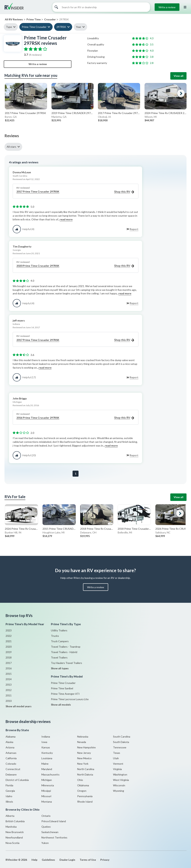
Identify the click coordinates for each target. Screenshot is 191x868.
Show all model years (19, 706)
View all (179, 76)
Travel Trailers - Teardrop (66, 647)
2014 (9, 679)
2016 (9, 668)
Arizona (10, 747)
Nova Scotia (12, 843)
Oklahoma (83, 785)
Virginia (117, 769)
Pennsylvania (85, 796)
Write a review (167, 7)
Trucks (55, 636)
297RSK (61, 27)
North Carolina (86, 769)
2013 (9, 685)
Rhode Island (85, 802)
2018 (9, 657)
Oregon (82, 791)
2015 (9, 674)
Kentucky (47, 753)
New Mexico (84, 758)
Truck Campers (60, 641)
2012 (9, 690)
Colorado (11, 764)
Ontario (46, 816)
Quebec (46, 827)
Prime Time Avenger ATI (65, 694)
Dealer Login (67, 860)
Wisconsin (119, 785)
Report (134, 229)
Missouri (46, 796)
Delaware (11, 774)
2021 (9, 641)
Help (34, 860)
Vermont (118, 764)
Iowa (44, 742)
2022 (9, 636)
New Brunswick (15, 832)
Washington (120, 774)
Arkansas (11, 753)
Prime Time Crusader (34, 27)
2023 (9, 630)
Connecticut (13, 769)
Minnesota (48, 785)
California (11, 758)
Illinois (9, 802)
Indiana (46, 737)
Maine (45, 764)
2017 (9, 663)
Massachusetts (50, 774)
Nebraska (83, 737)
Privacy (105, 860)
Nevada (82, 742)
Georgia (10, 791)
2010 (9, 701)
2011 (9, 695)
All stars (11, 147)
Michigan (47, 780)
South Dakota (121, 742)
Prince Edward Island (54, 821)
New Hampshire (86, 747)
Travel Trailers (59, 657)
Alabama (11, 737)
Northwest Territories (54, 837)
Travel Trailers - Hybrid (64, 652)
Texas (117, 753)
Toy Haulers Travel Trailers (66, 663)
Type (9, 27)
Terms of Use (88, 860)
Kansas (46, 747)
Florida (9, 785)
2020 (9, 647)
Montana (47, 802)
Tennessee (120, 747)
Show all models (61, 705)
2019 (9, 652)
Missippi (46, 791)
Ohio (80, 780)
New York (83, 764)
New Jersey (84, 753)
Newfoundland (14, 837)
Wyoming (119, 791)
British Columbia (15, 821)
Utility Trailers (59, 630)
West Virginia (121, 780)
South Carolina (122, 737)
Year (79, 27)
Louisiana (47, 758)
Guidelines (48, 860)
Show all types (60, 668)
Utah (116, 758)
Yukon (45, 843)
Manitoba (11, 827)
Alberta (10, 816)
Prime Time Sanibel (62, 688)
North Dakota (85, 774)
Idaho (9, 796)
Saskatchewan (50, 832)
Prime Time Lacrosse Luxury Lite (70, 699)
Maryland (47, 769)
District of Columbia (17, 780)
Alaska (9, 742)
